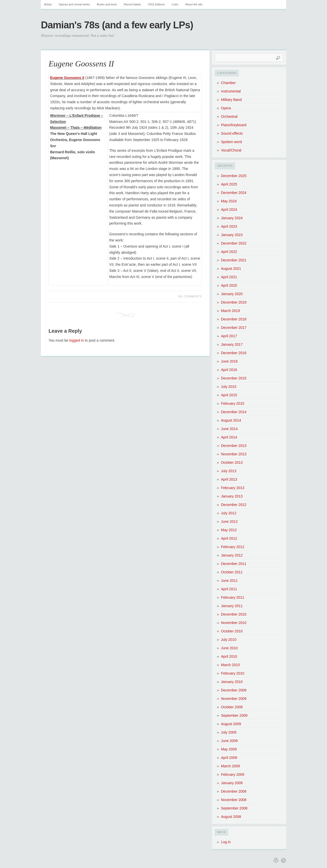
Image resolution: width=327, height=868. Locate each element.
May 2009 (229, 749)
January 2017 (232, 344)
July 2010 (229, 640)
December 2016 (234, 353)
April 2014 (229, 437)
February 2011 (233, 597)
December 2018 (234, 319)
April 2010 (229, 656)
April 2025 (229, 184)
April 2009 (229, 758)
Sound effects (232, 133)
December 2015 (234, 378)
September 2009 (234, 715)
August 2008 (231, 817)
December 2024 (234, 193)
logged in (77, 340)
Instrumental (231, 91)
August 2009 (231, 724)
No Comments (190, 296)
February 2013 (233, 488)
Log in (226, 842)
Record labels (132, 4)
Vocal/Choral (231, 150)
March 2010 (230, 665)
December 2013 (234, 446)
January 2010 (232, 682)
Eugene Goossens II (81, 64)
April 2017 (229, 336)
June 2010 (229, 648)
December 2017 (234, 328)
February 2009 (233, 774)
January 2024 (232, 218)
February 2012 (233, 547)
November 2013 (234, 454)
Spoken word (231, 142)
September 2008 (234, 808)
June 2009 (229, 741)
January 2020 (232, 294)
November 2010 (234, 623)
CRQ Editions (156, 4)
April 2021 (229, 277)
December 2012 (234, 505)
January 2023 (232, 235)
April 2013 (229, 479)
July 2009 (229, 732)
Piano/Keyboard (234, 125)
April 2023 (229, 226)
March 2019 (230, 311)
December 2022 (234, 243)
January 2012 (232, 555)
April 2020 (229, 285)
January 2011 (232, 606)
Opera (226, 108)
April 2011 (229, 589)
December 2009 (234, 690)
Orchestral (229, 117)
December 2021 (234, 260)
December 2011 (234, 564)
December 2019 (234, 302)
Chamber (228, 83)
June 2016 (229, 361)
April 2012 (229, 538)
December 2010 (234, 614)
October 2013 (232, 462)
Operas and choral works (74, 4)
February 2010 (233, 673)
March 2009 (230, 766)
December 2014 (234, 412)
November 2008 (234, 800)
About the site (194, 4)
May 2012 (229, 530)
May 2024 (229, 201)
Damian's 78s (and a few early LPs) (117, 25)
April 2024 (229, 210)
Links (175, 4)
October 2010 (232, 631)
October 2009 (232, 707)
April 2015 (229, 395)
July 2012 (229, 513)
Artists (48, 4)
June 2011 (229, 581)
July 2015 (229, 387)
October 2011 (232, 572)
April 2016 (229, 370)
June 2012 (229, 522)
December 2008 (234, 791)
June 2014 (229, 429)
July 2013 (229, 471)
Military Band (231, 100)
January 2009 (232, 783)
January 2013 (232, 496)
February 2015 (233, 403)
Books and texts (107, 4)
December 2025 (234, 176)
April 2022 (229, 252)
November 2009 (234, 699)
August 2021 (231, 269)
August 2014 (231, 420)
